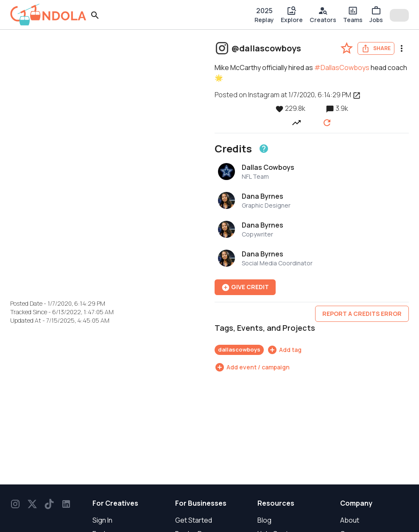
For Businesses (201, 503)
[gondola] (48, 15)
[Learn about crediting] (264, 149)
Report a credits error (362, 314)
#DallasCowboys (342, 68)
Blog (264, 520)
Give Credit (245, 287)
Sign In (102, 520)
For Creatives (115, 503)
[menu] (402, 48)
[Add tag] (284, 350)
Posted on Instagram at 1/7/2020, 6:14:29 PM (288, 95)
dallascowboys (239, 349)
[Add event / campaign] (252, 367)
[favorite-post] (347, 48)
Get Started (194, 520)
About (350, 520)
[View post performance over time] (296, 122)
